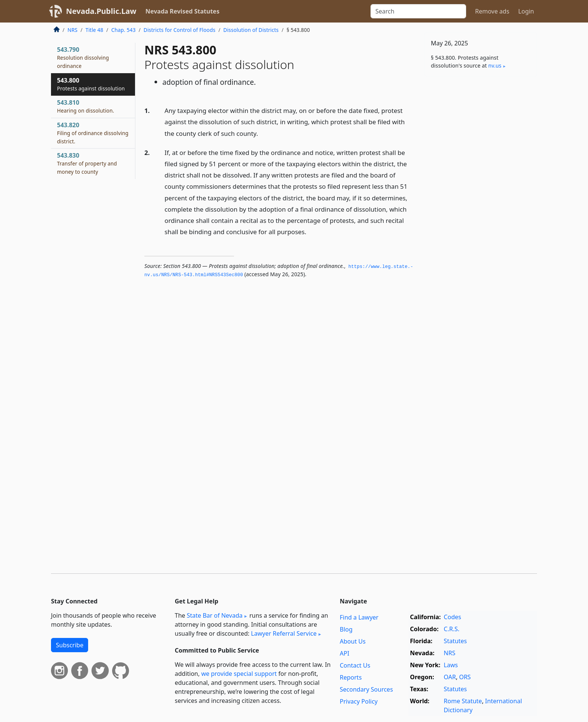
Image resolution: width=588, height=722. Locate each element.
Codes (452, 617)
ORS (465, 677)
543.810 (85, 106)
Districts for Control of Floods (180, 30)
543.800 (91, 84)
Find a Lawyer (359, 617)
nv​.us (495, 65)
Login (526, 11)
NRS (73, 30)
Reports (351, 677)
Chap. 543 (124, 30)
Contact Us (355, 665)
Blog (346, 629)
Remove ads (492, 11)
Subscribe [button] (70, 645)
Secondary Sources (366, 689)
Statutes (455, 641)
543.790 (83, 57)
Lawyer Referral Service (284, 633)
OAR (450, 677)
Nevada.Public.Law (101, 11)
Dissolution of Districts (251, 30)
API (344, 653)
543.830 (87, 163)
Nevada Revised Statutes (183, 11)
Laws (451, 665)
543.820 (93, 133)
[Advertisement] (481, 200)
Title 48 (94, 30)
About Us (353, 641)
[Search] (418, 11)
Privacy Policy (359, 701)
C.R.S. (451, 629)
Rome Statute (463, 701)
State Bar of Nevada (215, 615)
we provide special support (239, 674)
